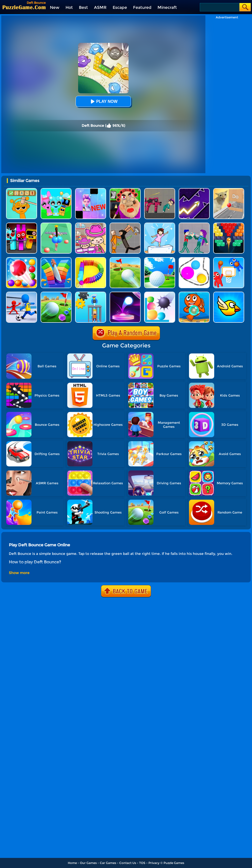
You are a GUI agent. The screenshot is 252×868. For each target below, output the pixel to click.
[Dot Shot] (125, 294)
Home (72, 863)
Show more (19, 573)
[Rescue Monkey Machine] (91, 294)
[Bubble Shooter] (194, 294)
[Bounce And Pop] (160, 294)
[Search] (219, 7)
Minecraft (167, 7)
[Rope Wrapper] (194, 259)
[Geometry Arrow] (194, 190)
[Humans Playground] (125, 225)
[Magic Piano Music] (91, 190)
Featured (142, 7)
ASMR (100, 7)
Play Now (103, 101)
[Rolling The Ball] (125, 259)
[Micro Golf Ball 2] (56, 294)
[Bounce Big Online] (56, 225)
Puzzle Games (174, 863)
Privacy (154, 863)
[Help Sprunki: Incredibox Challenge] (22, 190)
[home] (24, 7)
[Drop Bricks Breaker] (229, 225)
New (55, 7)
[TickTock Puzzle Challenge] (229, 190)
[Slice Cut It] (56, 259)
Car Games (108, 863)
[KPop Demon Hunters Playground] (194, 225)
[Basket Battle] (229, 259)
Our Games (88, 863)
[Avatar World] (91, 225)
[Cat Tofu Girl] (160, 225)
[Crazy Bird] (229, 294)
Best (83, 7)
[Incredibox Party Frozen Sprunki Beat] (56, 190)
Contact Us (128, 863)
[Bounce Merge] (22, 259)
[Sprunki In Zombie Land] (22, 225)
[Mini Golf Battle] (160, 259)
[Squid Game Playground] (160, 190)
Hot (69, 7)
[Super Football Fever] (22, 294)
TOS (142, 863)
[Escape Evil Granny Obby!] (125, 190)
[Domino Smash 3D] (91, 259)
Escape (120, 7)
